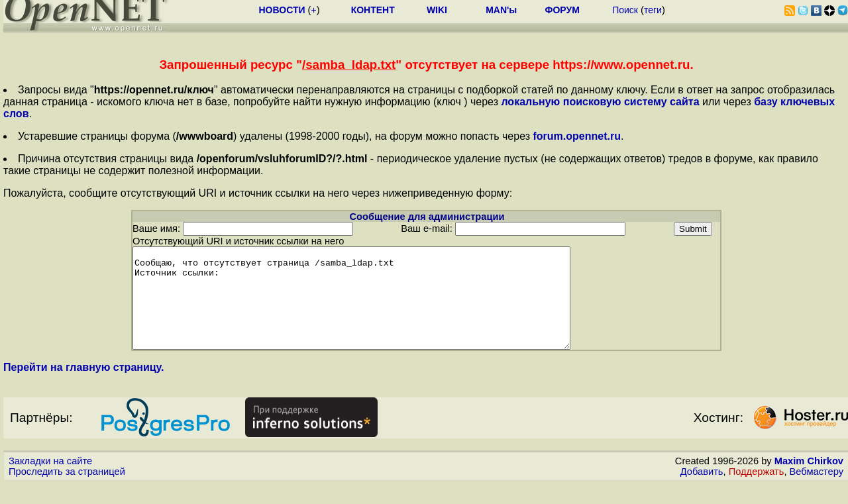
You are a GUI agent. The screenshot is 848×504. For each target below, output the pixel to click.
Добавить (702, 491)
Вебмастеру (817, 491)
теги (653, 10)
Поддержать (757, 491)
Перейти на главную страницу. (84, 387)
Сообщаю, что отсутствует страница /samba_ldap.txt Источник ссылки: (378, 308)
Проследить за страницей (67, 491)
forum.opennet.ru (576, 136)
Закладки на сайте (50, 481)
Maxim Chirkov (809, 481)
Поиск (625, 10)
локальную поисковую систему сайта (600, 102)
